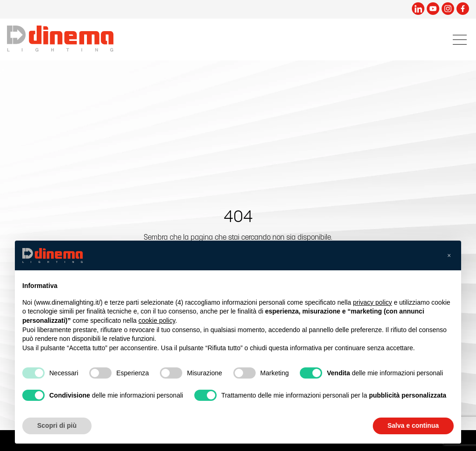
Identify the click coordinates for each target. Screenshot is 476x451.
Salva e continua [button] (413, 425)
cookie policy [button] (157, 320)
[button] (449, 255)
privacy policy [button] (372, 302)
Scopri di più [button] (57, 425)
